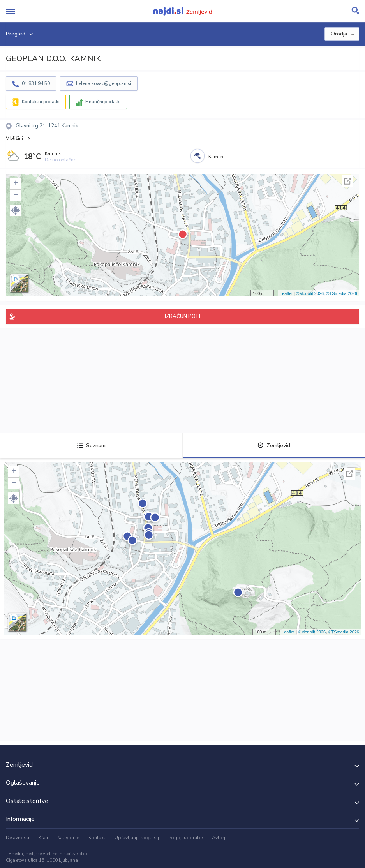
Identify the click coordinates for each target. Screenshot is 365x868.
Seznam (91, 445)
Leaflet (286, 293)
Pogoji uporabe (185, 838)
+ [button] (16, 184)
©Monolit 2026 (310, 293)
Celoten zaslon (347, 181)
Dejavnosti (18, 838)
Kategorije (68, 838)
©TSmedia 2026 (342, 293)
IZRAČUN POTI (182, 316)
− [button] (16, 196)
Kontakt (97, 838)
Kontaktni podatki (41, 102)
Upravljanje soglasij (137, 838)
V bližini (14, 138)
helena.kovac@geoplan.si (104, 83)
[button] (16, 210)
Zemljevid (274, 445)
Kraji (43, 838)
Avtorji (219, 838)
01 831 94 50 (36, 83)
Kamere (216, 157)
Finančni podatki (103, 102)
